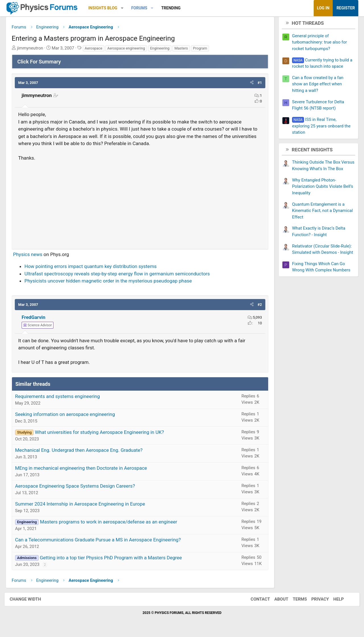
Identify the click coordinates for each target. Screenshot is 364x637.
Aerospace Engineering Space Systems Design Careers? (79, 488)
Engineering (164, 50)
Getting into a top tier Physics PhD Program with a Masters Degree (115, 560)
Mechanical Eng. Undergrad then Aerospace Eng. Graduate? (83, 452)
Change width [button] (31, 601)
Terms (294, 601)
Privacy (315, 601)
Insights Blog (107, 8)
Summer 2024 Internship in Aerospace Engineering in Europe (84, 506)
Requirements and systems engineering (62, 398)
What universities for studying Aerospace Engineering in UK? (104, 434)
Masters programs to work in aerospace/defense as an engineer (113, 524)
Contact (255, 601)
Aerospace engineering (130, 50)
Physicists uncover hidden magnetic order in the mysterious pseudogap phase (112, 283)
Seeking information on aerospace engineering (69, 416)
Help (333, 601)
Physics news (32, 256)
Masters (185, 50)
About (276, 601)
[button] (126, 8)
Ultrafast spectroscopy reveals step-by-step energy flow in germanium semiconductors (121, 276)
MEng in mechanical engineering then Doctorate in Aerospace (85, 470)
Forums (143, 8)
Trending (175, 8)
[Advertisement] (140, 205)
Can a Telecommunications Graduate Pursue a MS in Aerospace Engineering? (102, 542)
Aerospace (98, 50)
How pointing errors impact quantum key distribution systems (95, 269)
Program (204, 50)
